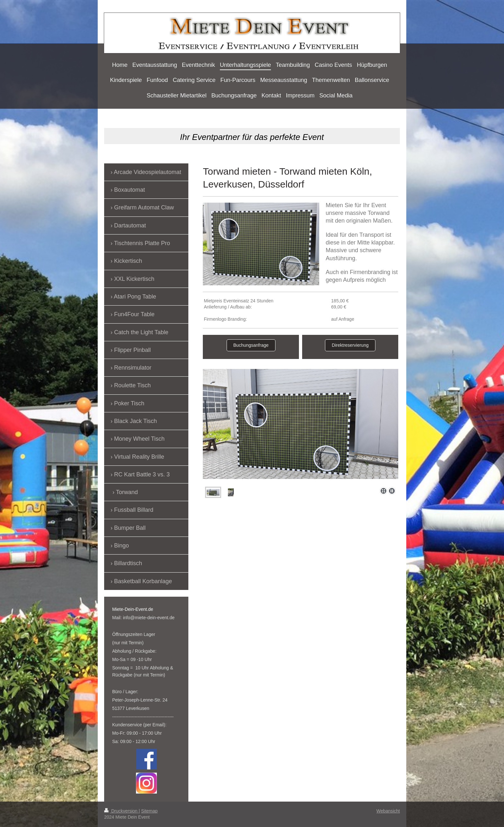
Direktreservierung (350, 345)
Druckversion (121, 811)
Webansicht (388, 811)
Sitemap (149, 811)
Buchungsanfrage (251, 345)
